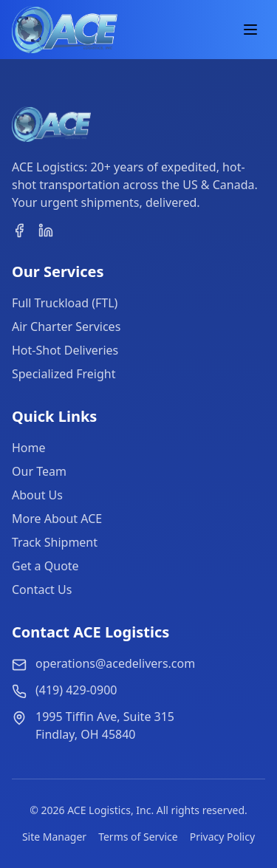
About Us (37, 495)
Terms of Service (138, 837)
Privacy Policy (222, 837)
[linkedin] (46, 230)
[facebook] (19, 230)
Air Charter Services (66, 327)
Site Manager (54, 837)
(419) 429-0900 (76, 690)
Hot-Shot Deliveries (65, 350)
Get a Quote (45, 566)
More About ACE (57, 519)
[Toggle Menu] (250, 30)
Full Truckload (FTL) (65, 303)
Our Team (39, 471)
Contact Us (42, 590)
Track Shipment (55, 542)
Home (29, 448)
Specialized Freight (64, 374)
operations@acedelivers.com (115, 663)
